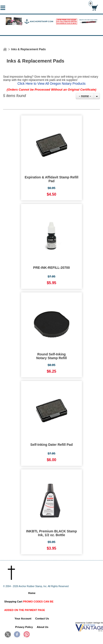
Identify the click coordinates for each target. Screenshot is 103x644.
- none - (85, 96)
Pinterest (26, 635)
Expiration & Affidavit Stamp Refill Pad (51, 179)
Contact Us (42, 619)
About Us (43, 627)
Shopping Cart (29, 606)
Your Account (23, 619)
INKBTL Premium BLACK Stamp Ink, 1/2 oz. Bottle (51, 533)
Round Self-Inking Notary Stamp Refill (51, 356)
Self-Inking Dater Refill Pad (51, 445)
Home (32, 593)
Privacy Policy (24, 627)
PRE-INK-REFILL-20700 (51, 268)
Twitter (8, 635)
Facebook (17, 635)
